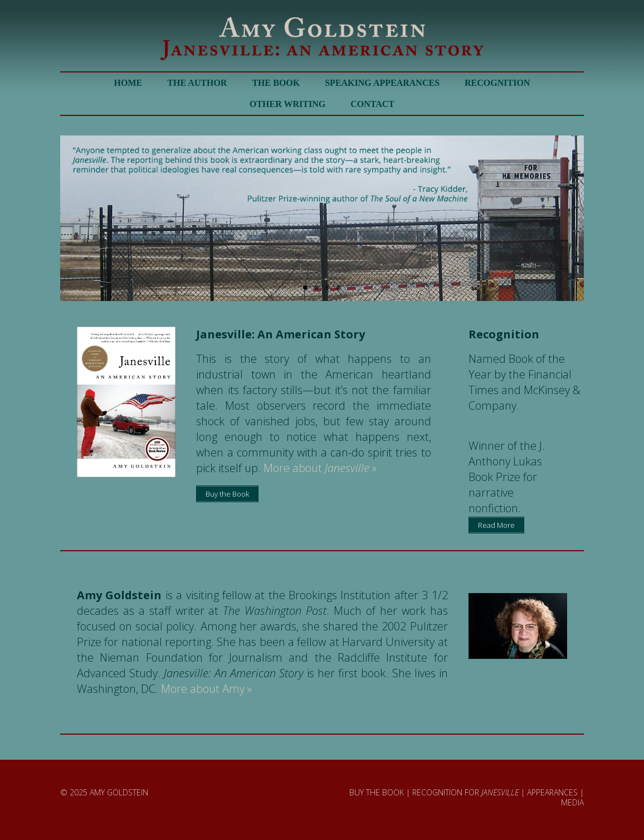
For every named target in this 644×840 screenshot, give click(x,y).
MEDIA (572, 802)
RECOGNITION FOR (465, 792)
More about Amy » (206, 689)
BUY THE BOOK (377, 792)
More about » (320, 468)
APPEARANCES (552, 792)
